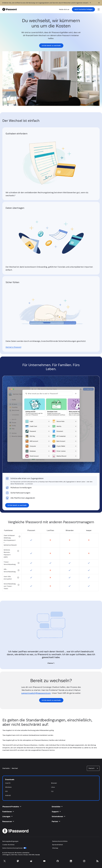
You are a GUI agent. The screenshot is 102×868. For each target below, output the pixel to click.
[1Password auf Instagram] (84, 861)
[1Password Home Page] (10, 9)
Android (8, 795)
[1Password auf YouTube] (44, 861)
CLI (52, 791)
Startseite (6, 768)
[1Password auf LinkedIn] (71, 861)
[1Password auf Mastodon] (18, 861)
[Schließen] (99, 3)
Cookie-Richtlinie (8, 845)
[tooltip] (20, 536)
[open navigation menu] (99, 9)
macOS (8, 783)
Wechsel (15, 768)
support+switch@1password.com (36, 693)
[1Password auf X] (5, 861)
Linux (53, 787)
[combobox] (93, 768)
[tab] (51, 481)
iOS (6, 791)
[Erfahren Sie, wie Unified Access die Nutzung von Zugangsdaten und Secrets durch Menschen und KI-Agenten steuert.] (47, 3)
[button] (93, 768)
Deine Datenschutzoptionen (14, 848)
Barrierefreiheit (58, 845)
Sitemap (55, 848)
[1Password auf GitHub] (58, 861)
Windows (8, 787)
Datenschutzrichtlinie (60, 841)
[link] (83, 9)
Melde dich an (64, 9)
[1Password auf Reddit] (31, 861)
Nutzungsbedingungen (10, 841)
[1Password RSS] (97, 861)
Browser (54, 783)
